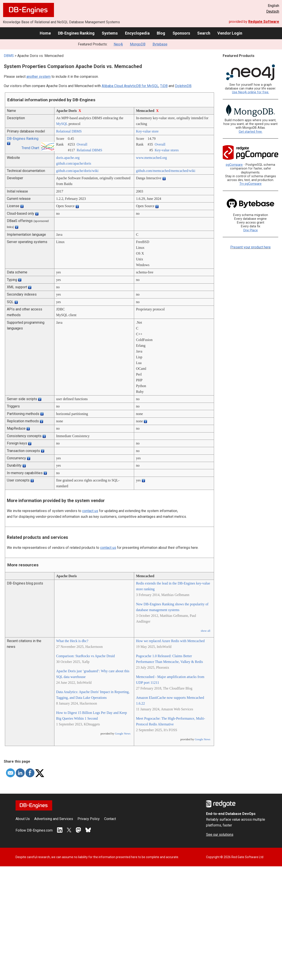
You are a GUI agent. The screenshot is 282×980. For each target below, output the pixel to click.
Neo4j (118, 44)
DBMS (9, 56)
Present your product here (250, 247)
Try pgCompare (250, 184)
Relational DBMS (69, 131)
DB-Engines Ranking (76, 33)
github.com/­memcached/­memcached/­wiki (166, 171)
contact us (90, 511)
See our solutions (220, 835)
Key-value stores (167, 150)
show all (206, 631)
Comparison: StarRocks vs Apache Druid (85, 656)
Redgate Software (264, 22)
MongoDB (138, 44)
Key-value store (147, 131)
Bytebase (160, 44)
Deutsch (273, 11)
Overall (82, 144)
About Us (23, 819)
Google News (123, 734)
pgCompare (234, 165)
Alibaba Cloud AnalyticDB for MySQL (130, 86)
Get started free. (251, 132)
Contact (110, 819)
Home (45, 33)
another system (39, 77)
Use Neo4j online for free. (251, 92)
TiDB (164, 86)
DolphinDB (183, 86)
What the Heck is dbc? (72, 641)
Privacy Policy (89, 819)
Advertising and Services (54, 819)
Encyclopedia (137, 33)
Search (204, 33)
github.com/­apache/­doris (74, 163)
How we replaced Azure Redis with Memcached (170, 641)
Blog (161, 33)
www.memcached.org (151, 158)
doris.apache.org (68, 158)
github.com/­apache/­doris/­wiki (77, 171)
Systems (110, 33)
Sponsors (181, 33)
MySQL (62, 124)
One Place (250, 230)
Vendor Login (230, 33)
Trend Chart (30, 148)
